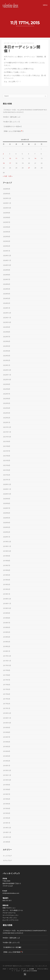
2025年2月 (7, 246)
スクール (24, 969)
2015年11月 (7, 775)
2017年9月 (7, 670)
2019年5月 (7, 575)
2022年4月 (7, 408)
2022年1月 (7, 422)
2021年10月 (7, 437)
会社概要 (32, 969)
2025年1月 (7, 251)
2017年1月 (7, 708)
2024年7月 (7, 279)
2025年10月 (7, 208)
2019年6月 (7, 570)
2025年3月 (7, 241)
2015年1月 (7, 823)
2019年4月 (7, 580)
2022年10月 (7, 380)
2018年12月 (7, 599)
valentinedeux (27, 43)
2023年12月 (7, 313)
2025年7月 (7, 222)
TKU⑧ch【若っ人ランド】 (12, 122)
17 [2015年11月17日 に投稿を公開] (10, 163)
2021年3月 (7, 470)
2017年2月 (7, 704)
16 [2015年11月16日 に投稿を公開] (4, 163)
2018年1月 (7, 651)
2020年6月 (7, 513)
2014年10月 (7, 837)
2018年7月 (7, 623)
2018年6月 (7, 627)
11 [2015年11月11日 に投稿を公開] (16, 158)
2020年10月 (7, 494)
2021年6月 (7, 456)
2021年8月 (7, 446)
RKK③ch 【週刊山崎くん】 (12, 117)
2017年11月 (7, 661)
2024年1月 (7, 308)
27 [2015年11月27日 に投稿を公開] (29, 168)
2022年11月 (7, 375)
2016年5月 (7, 747)
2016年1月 (7, 766)
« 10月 (5, 176)
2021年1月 (7, 480)
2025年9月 (7, 213)
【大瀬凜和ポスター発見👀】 (13, 126)
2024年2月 (7, 303)
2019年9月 (7, 556)
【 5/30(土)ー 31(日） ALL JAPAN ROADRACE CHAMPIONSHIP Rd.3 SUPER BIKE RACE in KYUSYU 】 (25, 111)
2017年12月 (7, 656)
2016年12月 (7, 713)
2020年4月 (7, 523)
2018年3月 (7, 642)
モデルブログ (7, 860)
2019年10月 (7, 551)
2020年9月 (7, 499)
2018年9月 (7, 613)
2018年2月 (7, 646)
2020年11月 (7, 489)
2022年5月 (7, 403)
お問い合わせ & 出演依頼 (30, 971)
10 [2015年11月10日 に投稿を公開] (10, 158)
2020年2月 (7, 532)
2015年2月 (7, 818)
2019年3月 (7, 584)
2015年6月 (7, 799)
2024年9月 (7, 270)
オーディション (14, 969)
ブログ (4, 969)
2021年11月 (7, 432)
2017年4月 (7, 694)
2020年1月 (7, 537)
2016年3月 (7, 756)
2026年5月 (7, 189)
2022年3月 (7, 413)
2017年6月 (7, 685)
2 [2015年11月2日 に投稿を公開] (3, 154)
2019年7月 (7, 565)
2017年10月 (7, 665)
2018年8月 (7, 618)
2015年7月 (7, 794)
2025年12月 (7, 198)
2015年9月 (7, 785)
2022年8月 (7, 389)
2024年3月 (7, 298)
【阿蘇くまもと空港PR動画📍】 (14, 131)
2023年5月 (7, 346)
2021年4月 (7, 465)
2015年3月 (7, 813)
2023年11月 (7, 318)
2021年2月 (7, 475)
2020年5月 (7, 518)
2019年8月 (7, 561)
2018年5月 (7, 632)
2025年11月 (7, 203)
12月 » (10, 176)
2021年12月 (7, 427)
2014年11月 (7, 832)
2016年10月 (7, 723)
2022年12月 (7, 370)
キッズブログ (7, 856)
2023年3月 (7, 356)
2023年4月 (7, 351)
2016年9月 (7, 727)
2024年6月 (7, 284)
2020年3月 (7, 527)
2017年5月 (7, 689)
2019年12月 (7, 542)
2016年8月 (7, 732)
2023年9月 (7, 327)
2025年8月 (7, 217)
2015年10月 (7, 780)
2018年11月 (7, 603)
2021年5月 (7, 460)
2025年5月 (7, 232)
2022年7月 (7, 394)
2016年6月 (7, 742)
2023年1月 (7, 365)
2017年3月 (7, 699)
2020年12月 (7, 484)
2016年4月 (7, 751)
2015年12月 (7, 770)
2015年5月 (7, 804)
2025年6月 (7, 227)
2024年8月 (7, 275)
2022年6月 (7, 399)
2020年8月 (7, 503)
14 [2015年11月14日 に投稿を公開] (35, 158)
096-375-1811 (7, 900)
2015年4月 (7, 808)
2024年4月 (7, 294)
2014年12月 (7, 828)
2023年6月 (7, 341)
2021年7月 (7, 451)
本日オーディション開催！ (22, 49)
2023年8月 (7, 332)
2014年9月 (7, 842)
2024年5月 (7, 289)
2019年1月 (7, 594)
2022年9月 (7, 384)
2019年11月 (7, 546)
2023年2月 (7, 360)
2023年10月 (7, 322)
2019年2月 (7, 589)
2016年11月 (7, 718)
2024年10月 (7, 265)
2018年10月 (7, 608)
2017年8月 (7, 675)
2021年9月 (7, 441)
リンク (18, 971)
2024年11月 (7, 260)
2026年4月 (7, 194)
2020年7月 (7, 508)
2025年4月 (7, 236)
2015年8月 (7, 789)
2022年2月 (7, 418)
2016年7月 (7, 737)
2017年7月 (7, 680)
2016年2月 (7, 761)
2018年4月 (7, 637)
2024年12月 (7, 256)
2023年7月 (7, 337)
